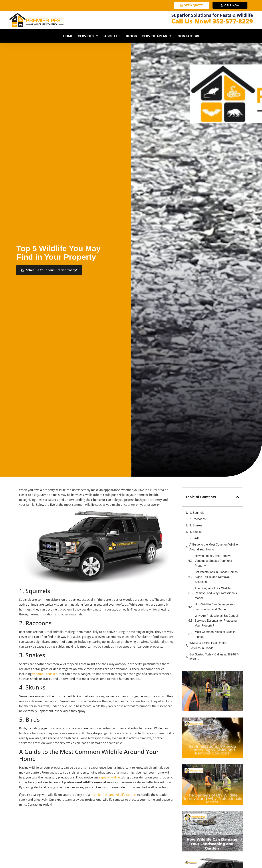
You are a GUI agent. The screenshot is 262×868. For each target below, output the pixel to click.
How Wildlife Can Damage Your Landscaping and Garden (215, 607)
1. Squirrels (197, 513)
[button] (237, 497)
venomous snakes (45, 674)
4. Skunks (196, 532)
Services (89, 36)
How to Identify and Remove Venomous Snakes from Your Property (213, 561)
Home (68, 36)
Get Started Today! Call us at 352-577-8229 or (214, 657)
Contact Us (188, 36)
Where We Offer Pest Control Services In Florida (208, 646)
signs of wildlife (110, 777)
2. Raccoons (198, 519)
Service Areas (157, 36)
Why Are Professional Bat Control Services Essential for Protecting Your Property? (216, 621)
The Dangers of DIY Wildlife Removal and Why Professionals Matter (216, 593)
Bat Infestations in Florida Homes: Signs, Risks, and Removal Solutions (217, 577)
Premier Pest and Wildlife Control (114, 795)
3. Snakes (196, 525)
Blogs (131, 36)
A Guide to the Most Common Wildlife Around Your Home (214, 547)
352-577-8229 (233, 21)
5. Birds (194, 538)
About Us (112, 36)
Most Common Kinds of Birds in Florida (215, 634)
